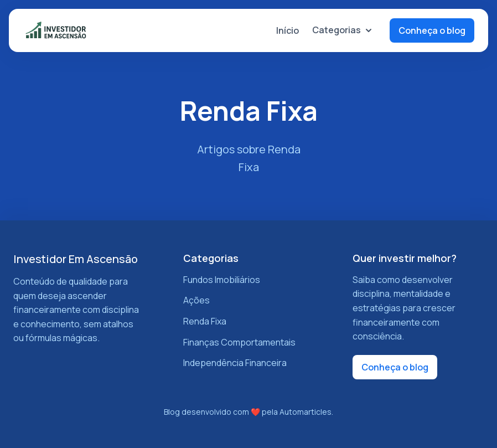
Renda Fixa (205, 321)
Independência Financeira (235, 363)
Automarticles (306, 412)
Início (288, 30)
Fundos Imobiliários (222, 280)
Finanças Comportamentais (239, 342)
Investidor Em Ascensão (76, 259)
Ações (196, 300)
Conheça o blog (432, 30)
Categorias (342, 30)
